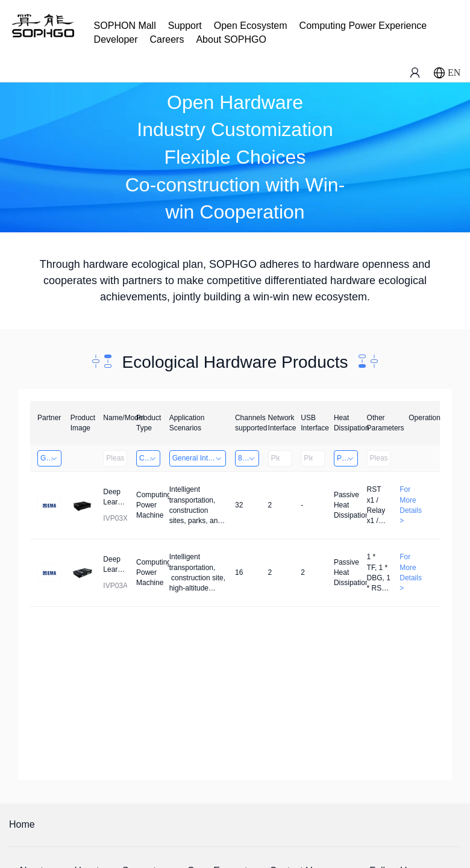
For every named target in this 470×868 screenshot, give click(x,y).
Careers (167, 39)
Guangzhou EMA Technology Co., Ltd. (51, 458)
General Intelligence (199, 458)
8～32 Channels (249, 458)
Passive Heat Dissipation (347, 458)
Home (22, 824)
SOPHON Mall (125, 26)
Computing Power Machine (150, 458)
